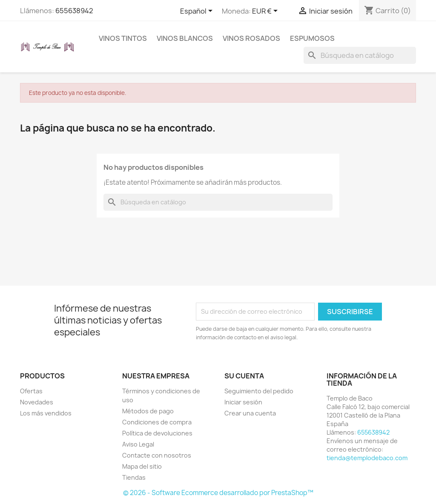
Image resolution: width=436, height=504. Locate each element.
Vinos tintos (123, 38)
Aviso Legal (138, 444)
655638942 (74, 11)
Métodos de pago (148, 411)
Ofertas (31, 391)
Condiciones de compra (157, 422)
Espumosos (312, 38)
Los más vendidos (46, 413)
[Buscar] (360, 55)
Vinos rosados (251, 38)
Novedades (37, 402)
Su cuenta (244, 376)
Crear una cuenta (250, 413)
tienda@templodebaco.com (367, 458)
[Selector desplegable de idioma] (198, 11)
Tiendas (134, 477)
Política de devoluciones (157, 433)
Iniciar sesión (243, 402)
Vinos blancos (185, 38)
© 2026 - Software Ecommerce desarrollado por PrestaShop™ (218, 493)
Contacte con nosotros (157, 455)
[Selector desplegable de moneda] (266, 11)
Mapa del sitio (142, 466)
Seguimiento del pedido (259, 391)
